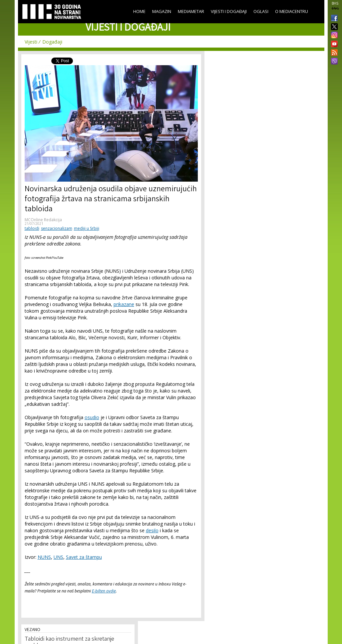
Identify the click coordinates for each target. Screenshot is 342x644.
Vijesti (31, 42)
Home (139, 11)
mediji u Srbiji (87, 228)
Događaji (52, 42)
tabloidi (32, 228)
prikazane (124, 304)
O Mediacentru (292, 11)
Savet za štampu (84, 557)
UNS (58, 557)
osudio (92, 417)
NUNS (44, 557)
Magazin (162, 11)
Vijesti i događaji (229, 11)
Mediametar (191, 11)
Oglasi (261, 11)
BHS (335, 3)
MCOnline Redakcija (43, 220)
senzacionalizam (57, 228)
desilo (152, 530)
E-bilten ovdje (104, 591)
